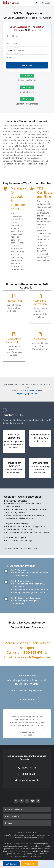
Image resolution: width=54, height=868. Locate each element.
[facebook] (16, 801)
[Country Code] (11, 50)
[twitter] (21, 801)
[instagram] (27, 801)
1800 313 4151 (26, 390)
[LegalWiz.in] (11, 2)
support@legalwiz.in (27, 393)
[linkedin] (38, 801)
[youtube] (33, 801)
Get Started (27, 65)
